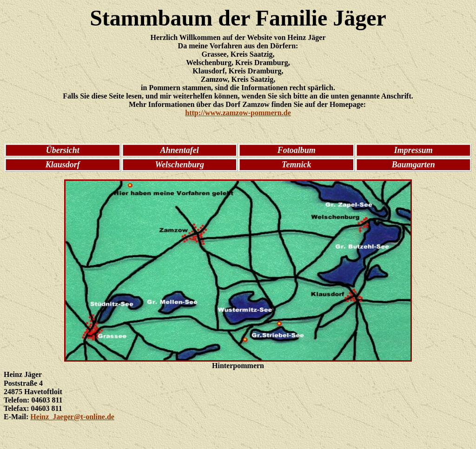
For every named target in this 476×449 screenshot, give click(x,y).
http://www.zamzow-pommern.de (238, 113)
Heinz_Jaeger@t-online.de (72, 417)
